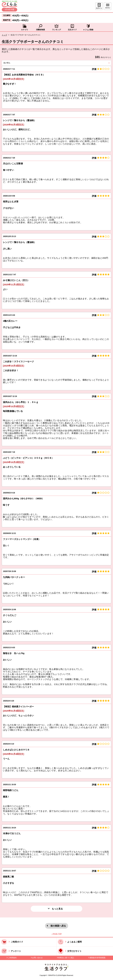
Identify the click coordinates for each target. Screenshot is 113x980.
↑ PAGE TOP (56, 934)
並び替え (12, 63)
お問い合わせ (37, 958)
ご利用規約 (12, 958)
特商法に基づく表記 (66, 958)
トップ (4, 35)
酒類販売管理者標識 (97, 958)
